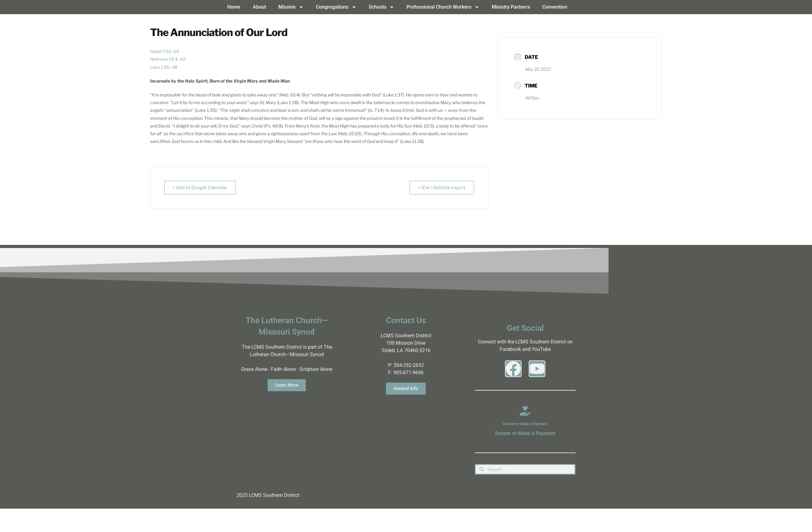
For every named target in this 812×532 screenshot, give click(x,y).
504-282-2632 (409, 365)
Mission (291, 7)
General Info (406, 388)
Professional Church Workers (443, 7)
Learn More (287, 385)
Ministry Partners (511, 7)
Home (234, 7)
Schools (381, 7)
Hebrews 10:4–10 (168, 59)
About (259, 7)
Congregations (336, 7)
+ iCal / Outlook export (441, 188)
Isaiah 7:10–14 (164, 51)
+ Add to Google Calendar (201, 188)
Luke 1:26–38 (164, 67)
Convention (555, 7)
